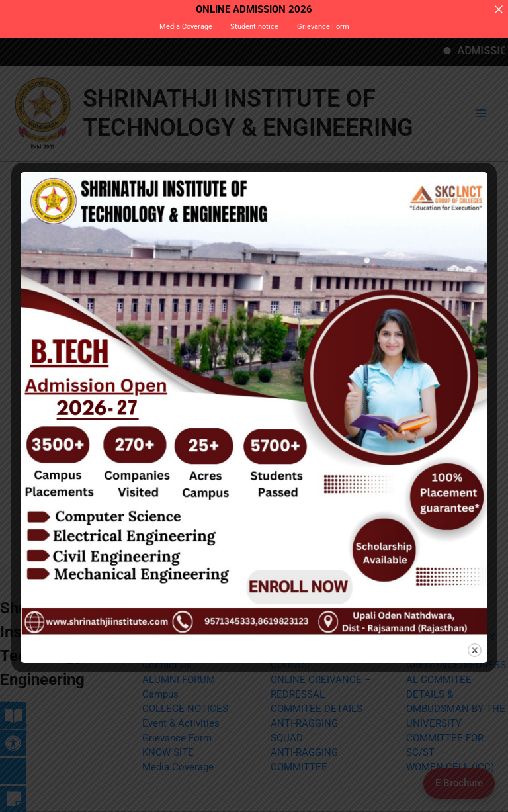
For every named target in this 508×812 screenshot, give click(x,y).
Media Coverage (186, 27)
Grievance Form (323, 27)
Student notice (254, 27)
